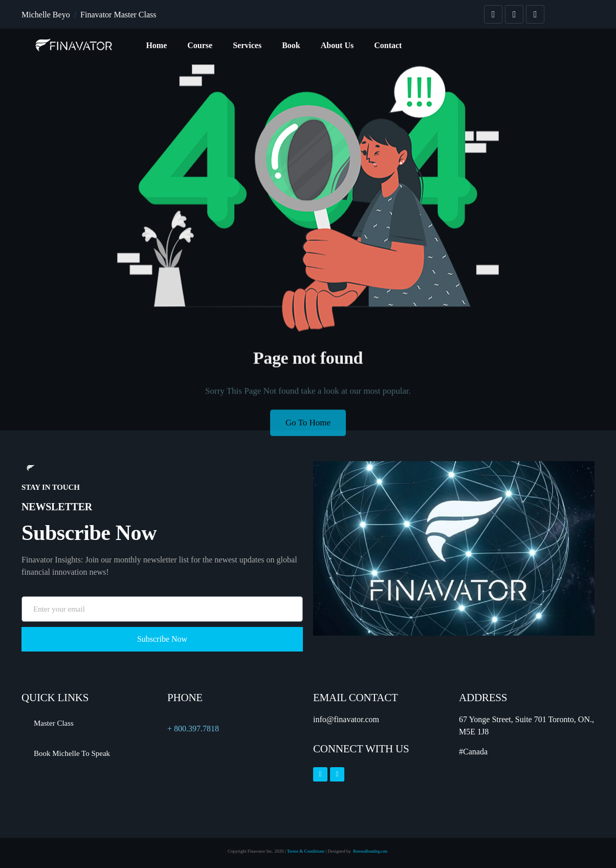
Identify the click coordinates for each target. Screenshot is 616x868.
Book (291, 45)
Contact (388, 45)
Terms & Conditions (306, 851)
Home (156, 45)
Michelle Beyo (46, 15)
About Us (337, 45)
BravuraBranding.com (371, 851)
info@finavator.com (346, 719)
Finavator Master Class (118, 15)
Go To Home (308, 429)
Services (247, 45)
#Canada (473, 752)
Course (200, 45)
